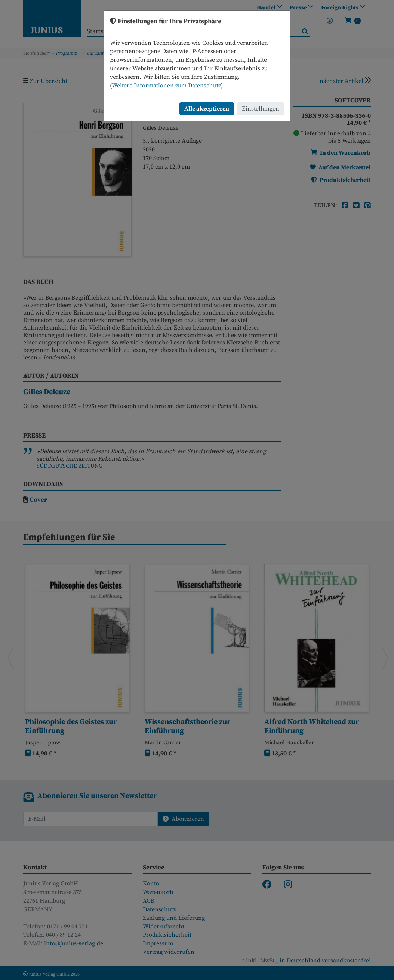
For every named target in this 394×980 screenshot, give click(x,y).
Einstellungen (261, 109)
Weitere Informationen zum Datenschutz (166, 86)
